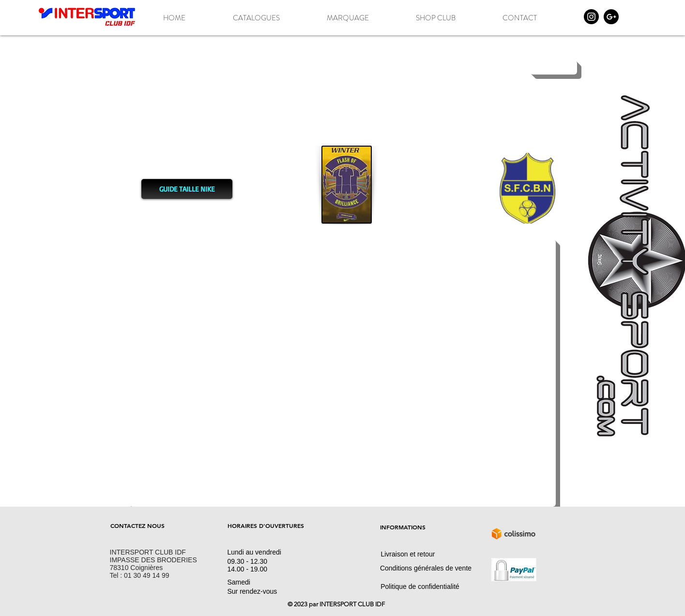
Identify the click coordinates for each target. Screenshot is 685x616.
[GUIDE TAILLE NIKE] (187, 189)
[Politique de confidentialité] (420, 586)
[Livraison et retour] (408, 554)
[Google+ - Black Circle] (611, 17)
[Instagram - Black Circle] (591, 17)
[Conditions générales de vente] (426, 568)
